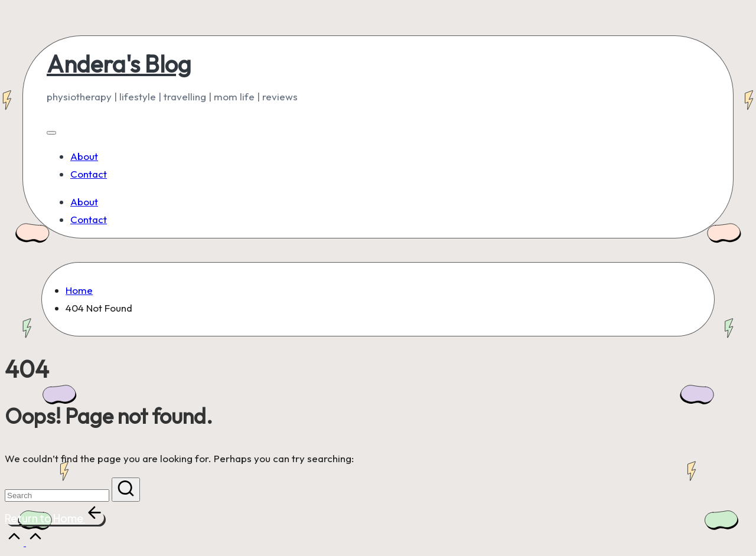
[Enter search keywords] (57, 496)
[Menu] (51, 133)
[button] (126, 490)
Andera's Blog (119, 64)
